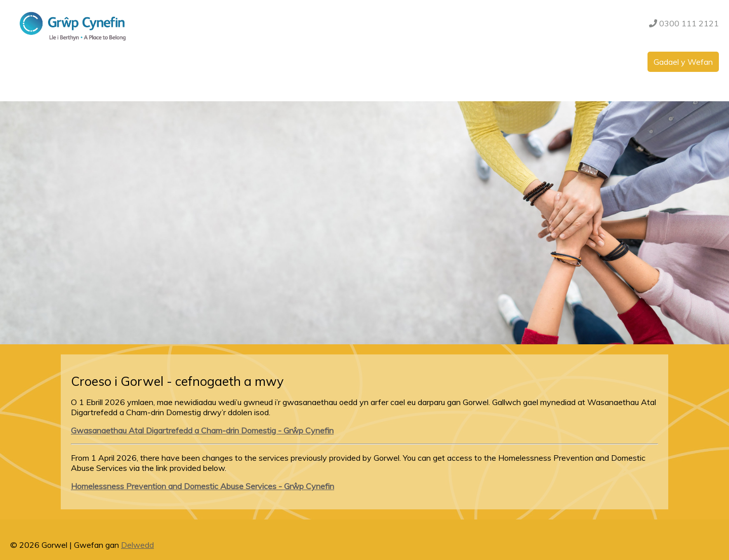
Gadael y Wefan (683, 62)
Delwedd (137, 545)
